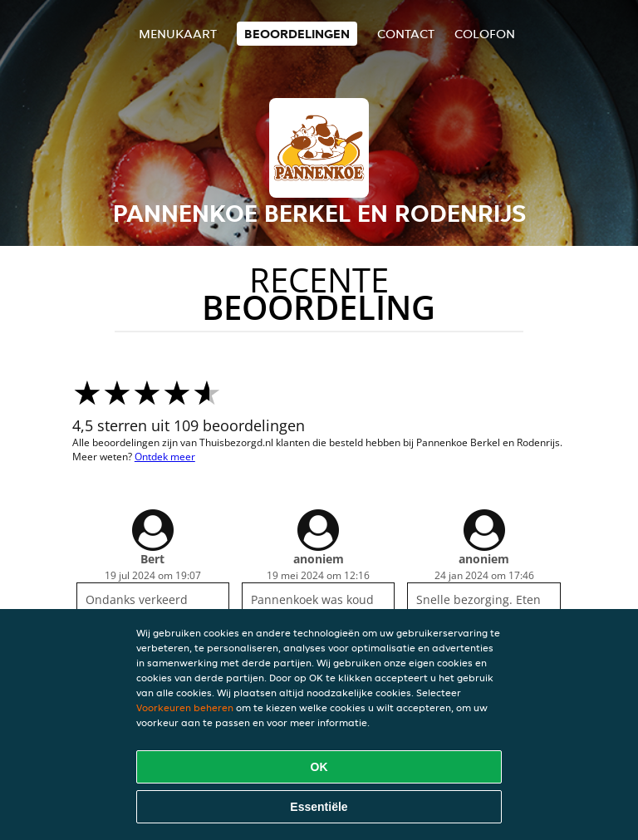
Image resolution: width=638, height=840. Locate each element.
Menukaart (178, 34)
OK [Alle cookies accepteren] (319, 767)
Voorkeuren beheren (185, 707)
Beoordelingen (297, 34)
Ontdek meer (165, 457)
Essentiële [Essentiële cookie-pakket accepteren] (319, 807)
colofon (485, 34)
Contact (406, 34)
